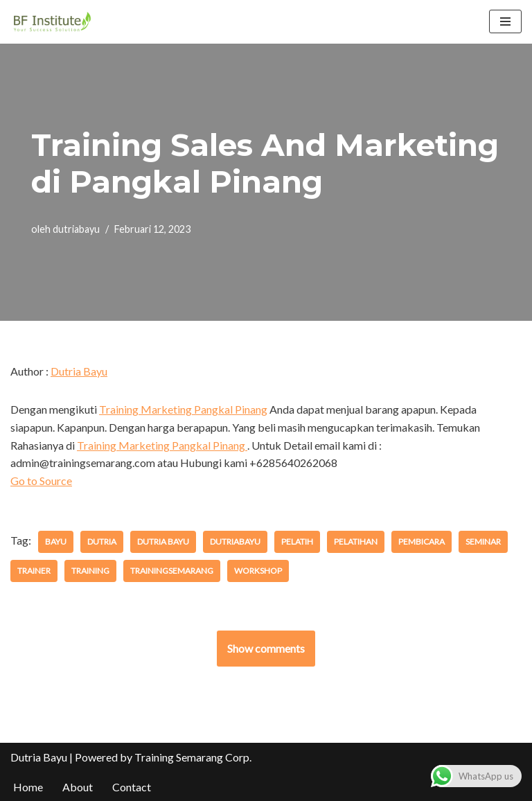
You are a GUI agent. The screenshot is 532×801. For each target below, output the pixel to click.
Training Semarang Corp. (193, 757)
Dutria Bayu (79, 371)
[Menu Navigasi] (505, 21)
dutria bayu (163, 542)
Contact (132, 787)
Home (28, 787)
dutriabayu (76, 229)
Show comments (266, 648)
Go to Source (41, 481)
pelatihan (356, 542)
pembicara (422, 542)
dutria (102, 542)
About (78, 787)
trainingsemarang (172, 571)
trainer (34, 571)
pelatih (297, 542)
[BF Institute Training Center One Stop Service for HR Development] (52, 22)
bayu (56, 542)
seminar (483, 542)
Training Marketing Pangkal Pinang (183, 409)
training (90, 571)
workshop (258, 571)
